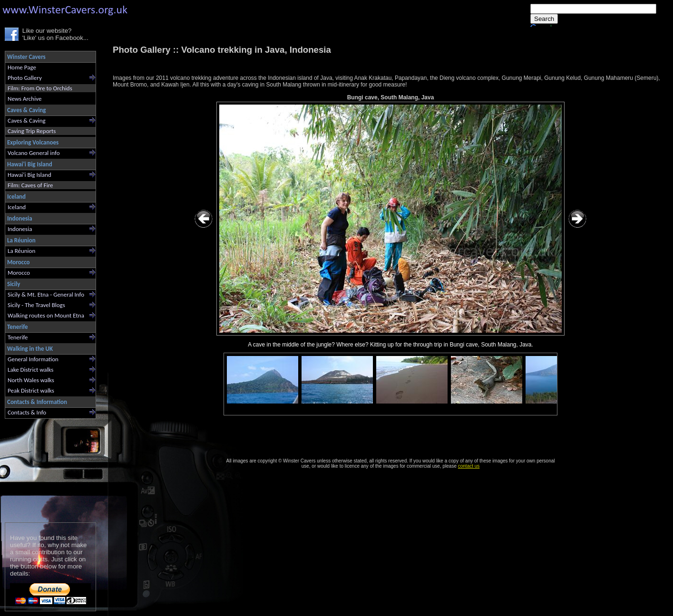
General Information (33, 359)
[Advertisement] (46, 468)
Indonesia (20, 229)
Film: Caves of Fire (30, 185)
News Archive (24, 99)
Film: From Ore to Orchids (40, 88)
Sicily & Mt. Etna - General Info (46, 294)
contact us (469, 466)
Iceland (17, 207)
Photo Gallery (25, 78)
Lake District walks (30, 370)
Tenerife (18, 337)
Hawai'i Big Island (29, 175)
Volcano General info (34, 153)
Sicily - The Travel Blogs (36, 305)
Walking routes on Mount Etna (46, 315)
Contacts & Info (27, 412)
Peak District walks (31, 390)
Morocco (19, 273)
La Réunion (21, 251)
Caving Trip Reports (32, 131)
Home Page (22, 67)
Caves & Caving (27, 120)
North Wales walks (31, 380)
